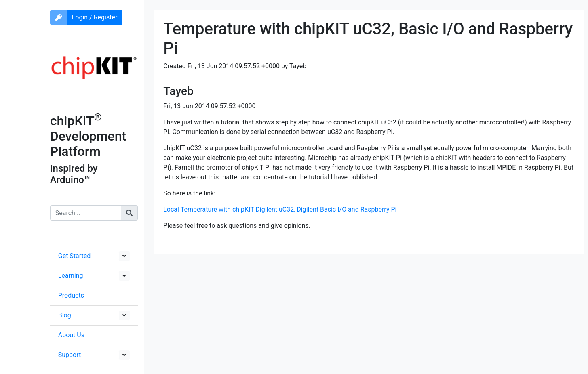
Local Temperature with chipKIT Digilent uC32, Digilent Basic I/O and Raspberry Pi (280, 209)
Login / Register (95, 17)
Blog (65, 315)
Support (70, 355)
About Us (71, 335)
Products (71, 295)
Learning (71, 276)
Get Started (75, 256)
